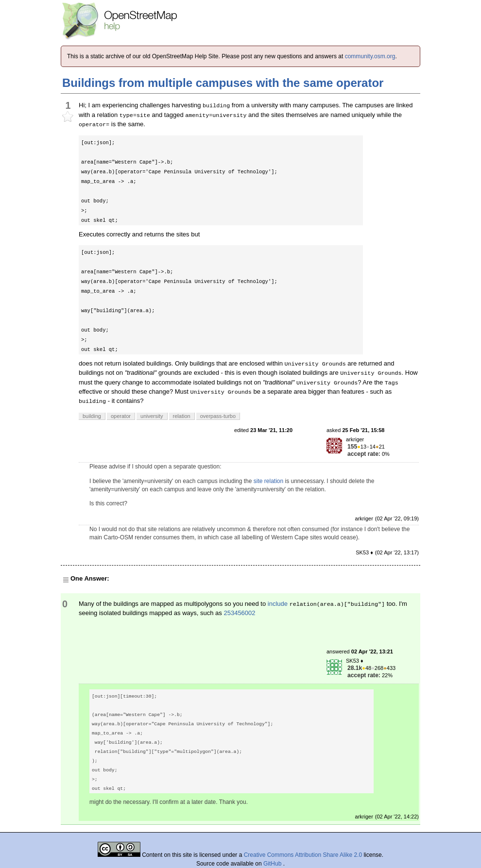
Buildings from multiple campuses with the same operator (223, 83)
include (278, 604)
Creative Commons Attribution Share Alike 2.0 (303, 855)
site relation (268, 481)
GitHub (273, 864)
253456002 (239, 613)
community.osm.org (370, 56)
